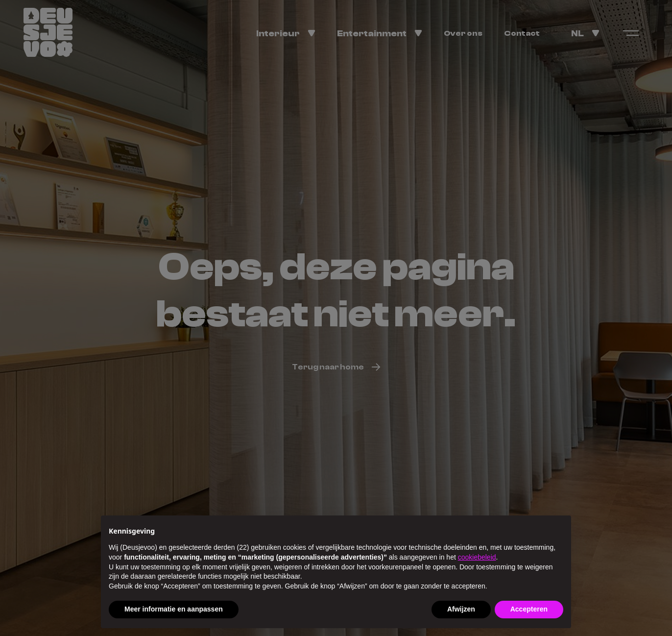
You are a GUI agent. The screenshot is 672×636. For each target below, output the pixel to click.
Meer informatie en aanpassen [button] (174, 609)
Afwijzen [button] (461, 609)
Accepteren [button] (529, 609)
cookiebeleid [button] (477, 557)
